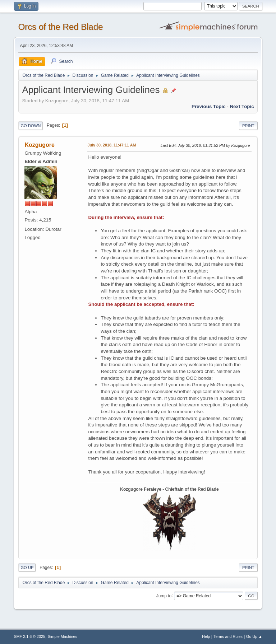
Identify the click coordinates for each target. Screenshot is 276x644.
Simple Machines (63, 636)
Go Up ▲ (254, 636)
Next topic (242, 106)
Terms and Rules (228, 636)
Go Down (31, 126)
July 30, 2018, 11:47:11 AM (112, 145)
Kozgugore (39, 145)
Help (206, 636)
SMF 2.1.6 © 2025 (29, 636)
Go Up (27, 568)
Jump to (164, 596)
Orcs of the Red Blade (60, 27)
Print (248, 126)
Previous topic (209, 106)
